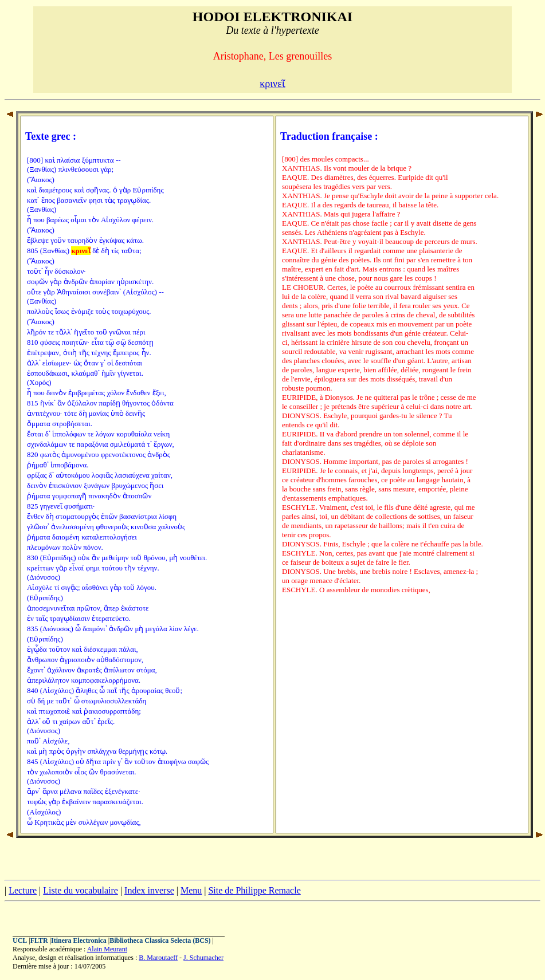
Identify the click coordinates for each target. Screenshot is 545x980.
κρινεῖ (272, 84)
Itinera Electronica (79, 940)
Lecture (23, 890)
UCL (20, 940)
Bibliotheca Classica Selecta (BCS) (160, 940)
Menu (191, 890)
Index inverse (149, 890)
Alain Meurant (107, 949)
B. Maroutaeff (158, 958)
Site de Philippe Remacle (254, 890)
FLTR (39, 940)
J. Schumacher (203, 958)
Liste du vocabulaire (81, 890)
